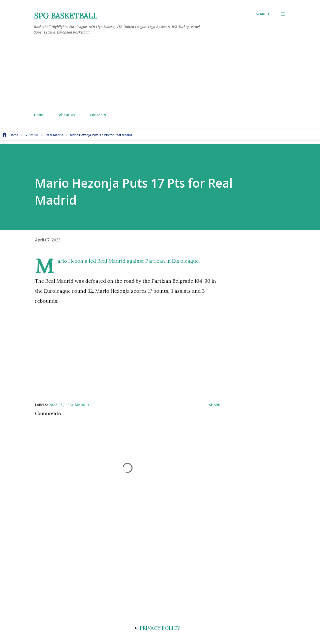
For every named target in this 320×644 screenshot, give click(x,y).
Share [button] (214, 405)
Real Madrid (77, 405)
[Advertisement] (160, 74)
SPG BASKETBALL (66, 16)
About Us (67, 115)
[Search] (262, 14)
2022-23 (56, 405)
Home (39, 115)
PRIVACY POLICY (160, 628)
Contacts (98, 115)
